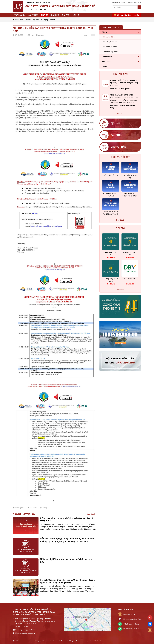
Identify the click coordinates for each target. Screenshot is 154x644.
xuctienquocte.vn (29, 633)
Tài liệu (104, 66)
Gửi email (33, 508)
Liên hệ (76, 15)
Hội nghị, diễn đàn (48, 20)
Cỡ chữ (87, 35)
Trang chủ (20, 15)
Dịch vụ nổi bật (120, 157)
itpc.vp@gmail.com (28, 630)
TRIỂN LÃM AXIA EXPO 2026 (122, 95)
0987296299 (24, 627)
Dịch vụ (55, 15)
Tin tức (44, 15)
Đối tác (66, 15)
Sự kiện (36, 20)
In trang (43, 508)
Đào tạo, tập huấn (111, 52)
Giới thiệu (33, 15)
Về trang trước (19, 508)
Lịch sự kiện (120, 74)
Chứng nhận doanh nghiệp (128, 15)
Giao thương (107, 62)
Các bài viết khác (24, 514)
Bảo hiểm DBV (130, 279)
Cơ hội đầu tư (107, 57)
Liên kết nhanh (125, 610)
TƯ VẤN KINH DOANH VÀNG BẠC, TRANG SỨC (111, 214)
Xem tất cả (91, 514)
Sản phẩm (117, 135)
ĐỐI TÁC (120, 228)
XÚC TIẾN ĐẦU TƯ (111, 175)
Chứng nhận (118, 147)
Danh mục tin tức (111, 27)
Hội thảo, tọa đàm (110, 47)
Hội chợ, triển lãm (110, 42)
